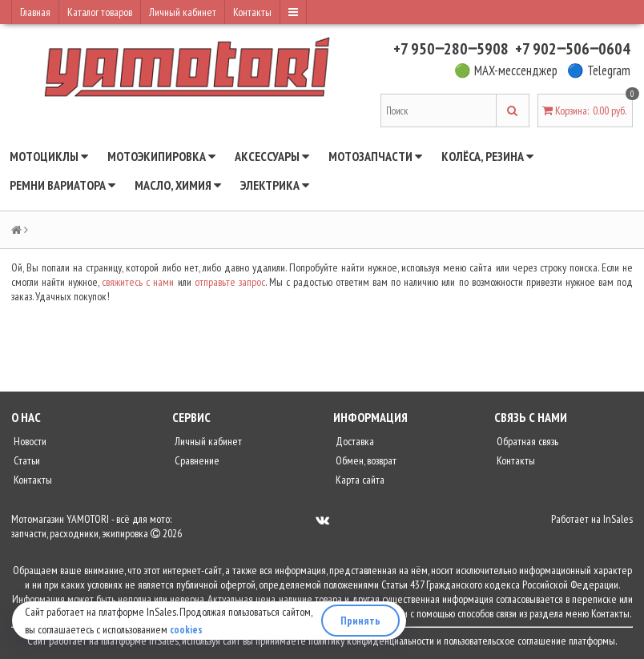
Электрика (275, 185)
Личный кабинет (183, 12)
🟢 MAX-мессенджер (506, 70)
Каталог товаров (100, 12)
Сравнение (196, 460)
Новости (29, 441)
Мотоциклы (49, 156)
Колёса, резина (487, 156)
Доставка (354, 441)
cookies (187, 629)
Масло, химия (178, 185)
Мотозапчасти (375, 156)
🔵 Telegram (599, 70)
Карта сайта (359, 480)
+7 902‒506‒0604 (573, 49)
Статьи (26, 460)
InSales (618, 519)
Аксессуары (272, 156)
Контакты (252, 12)
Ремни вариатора (62, 185)
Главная (35, 12)
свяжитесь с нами (138, 282)
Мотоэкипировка (161, 156)
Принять (360, 621)
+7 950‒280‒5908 (451, 49)
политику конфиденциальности (371, 641)
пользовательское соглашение (505, 641)
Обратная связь (526, 441)
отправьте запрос (230, 282)
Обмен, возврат (365, 460)
